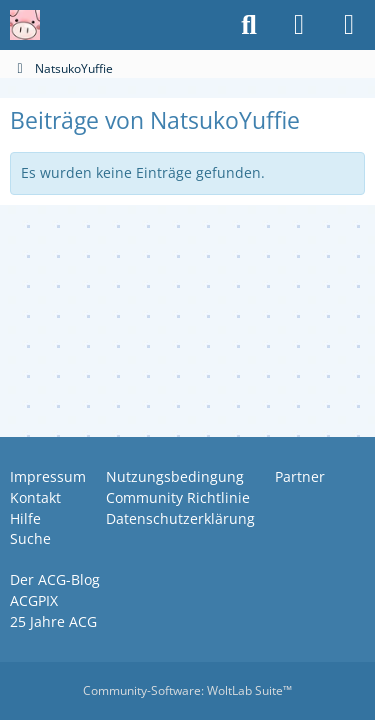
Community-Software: (187, 690)
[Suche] (249, 25)
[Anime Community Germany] (25, 25)
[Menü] (349, 25)
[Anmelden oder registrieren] (299, 25)
